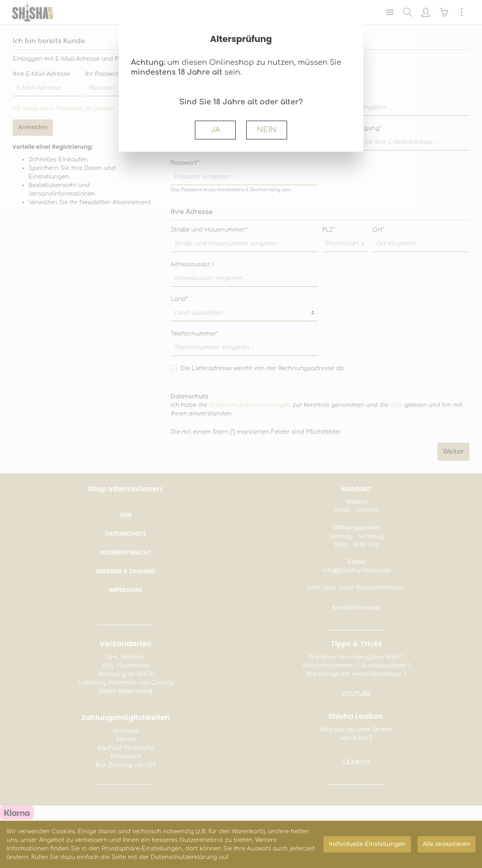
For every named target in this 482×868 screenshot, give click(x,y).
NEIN (266, 130)
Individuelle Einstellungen (367, 844)
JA (215, 130)
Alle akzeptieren (447, 844)
